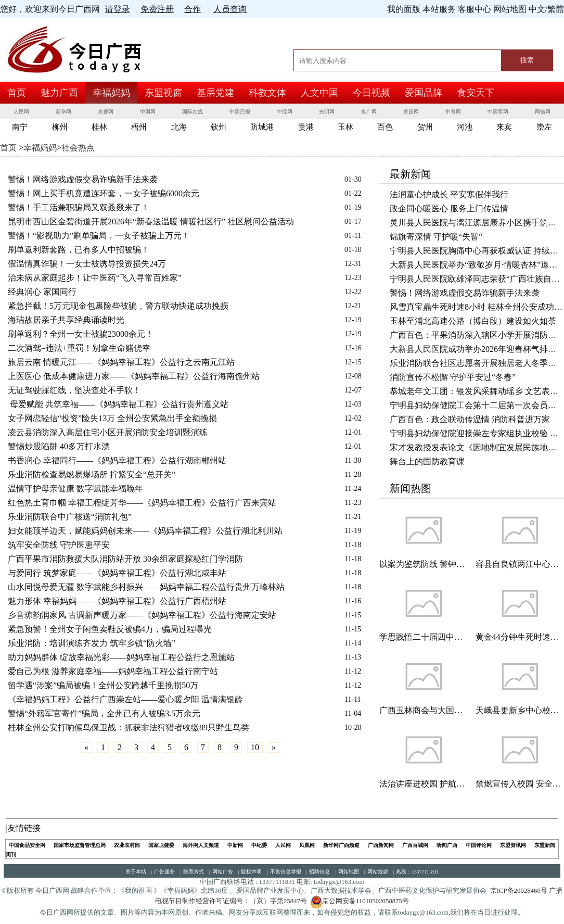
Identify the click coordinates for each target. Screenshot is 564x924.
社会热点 (78, 148)
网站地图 (349, 872)
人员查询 (230, 9)
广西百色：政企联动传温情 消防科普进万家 (470, 419)
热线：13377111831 (417, 872)
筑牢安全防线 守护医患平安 (59, 545)
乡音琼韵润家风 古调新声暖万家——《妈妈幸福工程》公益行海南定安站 (142, 615)
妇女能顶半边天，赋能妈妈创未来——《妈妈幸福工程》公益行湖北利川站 (145, 531)
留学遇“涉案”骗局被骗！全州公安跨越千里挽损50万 (103, 685)
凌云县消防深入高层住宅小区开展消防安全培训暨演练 (108, 432)
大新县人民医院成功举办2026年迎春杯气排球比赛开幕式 (477, 349)
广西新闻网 (381, 845)
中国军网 (498, 112)
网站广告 (223, 872)
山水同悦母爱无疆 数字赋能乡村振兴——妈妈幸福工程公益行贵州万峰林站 (146, 587)
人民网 (21, 112)
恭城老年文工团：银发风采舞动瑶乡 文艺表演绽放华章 (477, 391)
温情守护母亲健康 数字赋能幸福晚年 (75, 489)
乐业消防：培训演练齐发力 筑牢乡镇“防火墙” (92, 643)
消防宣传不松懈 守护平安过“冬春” (453, 377)
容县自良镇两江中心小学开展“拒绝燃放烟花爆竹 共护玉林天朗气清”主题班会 (520, 564)
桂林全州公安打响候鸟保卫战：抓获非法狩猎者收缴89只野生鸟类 (129, 727)
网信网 (543, 112)
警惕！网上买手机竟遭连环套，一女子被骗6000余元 (104, 193)
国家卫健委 (161, 845)
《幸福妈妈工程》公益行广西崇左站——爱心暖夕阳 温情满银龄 (125, 699)
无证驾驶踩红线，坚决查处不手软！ (74, 390)
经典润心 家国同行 (42, 292)
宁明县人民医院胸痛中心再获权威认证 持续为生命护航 (477, 251)
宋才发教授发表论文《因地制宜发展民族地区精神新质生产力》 (477, 447)
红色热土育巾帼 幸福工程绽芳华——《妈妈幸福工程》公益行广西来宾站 (142, 503)
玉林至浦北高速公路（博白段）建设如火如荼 (473, 321)
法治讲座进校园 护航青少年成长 (424, 784)
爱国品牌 (424, 93)
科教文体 (267, 93)
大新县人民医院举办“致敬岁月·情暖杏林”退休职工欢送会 (477, 265)
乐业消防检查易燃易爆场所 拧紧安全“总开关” (92, 474)
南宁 (20, 127)
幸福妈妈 (111, 93)
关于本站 (136, 872)
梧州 (139, 127)
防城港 (262, 127)
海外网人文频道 (201, 845)
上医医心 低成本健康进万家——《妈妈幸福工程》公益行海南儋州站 (134, 376)
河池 (465, 127)
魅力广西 (59, 93)
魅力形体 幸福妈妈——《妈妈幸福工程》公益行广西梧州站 (117, 601)
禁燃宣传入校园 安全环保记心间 (520, 784)
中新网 (235, 845)
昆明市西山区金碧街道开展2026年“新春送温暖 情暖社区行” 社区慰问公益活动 (151, 221)
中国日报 (240, 112)
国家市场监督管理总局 (80, 845)
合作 (193, 9)
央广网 (369, 112)
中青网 (453, 112)
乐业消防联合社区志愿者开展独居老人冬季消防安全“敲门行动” (477, 363)
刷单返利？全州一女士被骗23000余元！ (81, 334)
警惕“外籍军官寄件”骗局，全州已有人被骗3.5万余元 (104, 713)
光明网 (327, 112)
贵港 (306, 127)
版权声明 (251, 872)
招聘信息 (319, 872)
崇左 (544, 127)
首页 (17, 93)
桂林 (99, 127)
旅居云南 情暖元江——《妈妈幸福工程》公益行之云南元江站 (121, 362)
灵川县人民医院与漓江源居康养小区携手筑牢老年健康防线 (477, 223)
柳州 (60, 127)
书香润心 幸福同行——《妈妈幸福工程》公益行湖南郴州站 (117, 460)
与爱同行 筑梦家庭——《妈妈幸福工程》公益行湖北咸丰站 (117, 573)
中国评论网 (479, 845)
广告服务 (164, 872)
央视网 (106, 112)
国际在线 (193, 112)
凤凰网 (307, 845)
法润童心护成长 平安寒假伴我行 (449, 194)
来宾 (504, 127)
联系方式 (194, 872)
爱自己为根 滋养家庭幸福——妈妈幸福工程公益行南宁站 (113, 671)
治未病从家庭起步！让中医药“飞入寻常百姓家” (95, 278)
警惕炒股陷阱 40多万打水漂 (59, 446)
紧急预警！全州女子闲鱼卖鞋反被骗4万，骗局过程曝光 (110, 629)
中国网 (148, 112)
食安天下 (476, 93)
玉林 (345, 127)
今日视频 (371, 93)
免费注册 (157, 9)
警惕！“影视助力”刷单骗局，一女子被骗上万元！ (99, 236)
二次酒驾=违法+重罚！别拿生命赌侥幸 (79, 348)
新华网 (63, 112)
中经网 (285, 112)
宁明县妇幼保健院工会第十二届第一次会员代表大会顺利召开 (477, 405)
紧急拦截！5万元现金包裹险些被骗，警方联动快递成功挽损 (118, 306)
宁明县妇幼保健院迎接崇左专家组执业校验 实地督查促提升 (477, 433)
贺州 (425, 127)
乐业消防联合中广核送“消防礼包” (70, 517)
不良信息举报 (286, 872)
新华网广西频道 (341, 845)
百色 (385, 127)
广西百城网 (415, 845)
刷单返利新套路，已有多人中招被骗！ (79, 250)
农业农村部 (127, 845)
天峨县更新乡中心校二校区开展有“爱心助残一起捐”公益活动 (520, 710)
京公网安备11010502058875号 (360, 901)
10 (255, 747)
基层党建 (215, 93)
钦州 (219, 127)
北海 (179, 127)
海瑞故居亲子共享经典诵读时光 (66, 320)
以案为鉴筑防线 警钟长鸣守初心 (424, 564)
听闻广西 (447, 845)
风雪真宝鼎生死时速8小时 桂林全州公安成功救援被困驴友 (477, 307)
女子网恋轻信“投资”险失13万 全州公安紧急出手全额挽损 (112, 418)
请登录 (118, 9)
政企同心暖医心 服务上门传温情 (449, 208)
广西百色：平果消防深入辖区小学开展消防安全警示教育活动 (477, 335)
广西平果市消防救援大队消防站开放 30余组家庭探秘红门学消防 (125, 559)
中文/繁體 (546, 9)
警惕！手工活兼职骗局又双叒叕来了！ (79, 207)
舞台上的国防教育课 (427, 461)
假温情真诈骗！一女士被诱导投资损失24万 (87, 264)
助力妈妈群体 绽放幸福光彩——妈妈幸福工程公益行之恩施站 (121, 657)
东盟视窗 (163, 93)
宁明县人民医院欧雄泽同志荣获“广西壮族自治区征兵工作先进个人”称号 (477, 279)
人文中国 (319, 93)
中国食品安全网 (27, 845)
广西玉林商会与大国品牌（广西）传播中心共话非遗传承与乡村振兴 (424, 710)
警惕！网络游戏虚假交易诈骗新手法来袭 (83, 179)
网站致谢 (378, 872)
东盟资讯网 (513, 845)
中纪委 (259, 845)
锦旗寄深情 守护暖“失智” (436, 237)
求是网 (411, 112)
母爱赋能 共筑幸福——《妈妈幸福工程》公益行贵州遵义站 (118, 404)
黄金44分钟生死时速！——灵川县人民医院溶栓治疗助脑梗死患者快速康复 (520, 637)
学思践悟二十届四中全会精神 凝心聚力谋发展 (424, 637)
